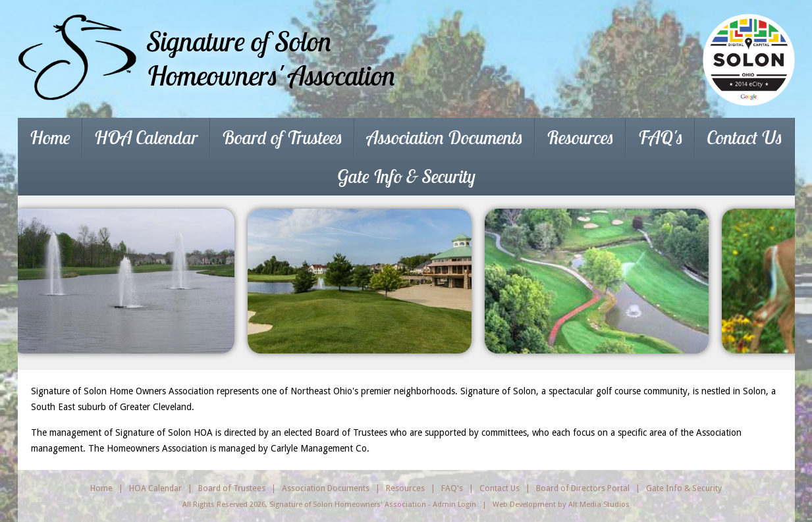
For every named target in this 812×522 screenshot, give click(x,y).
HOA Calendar (146, 137)
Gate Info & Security (406, 176)
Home (50, 137)
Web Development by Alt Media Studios (561, 504)
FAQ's (661, 137)
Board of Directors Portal (583, 488)
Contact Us (744, 137)
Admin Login (454, 504)
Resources (580, 137)
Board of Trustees (282, 137)
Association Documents (445, 137)
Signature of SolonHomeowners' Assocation (271, 59)
